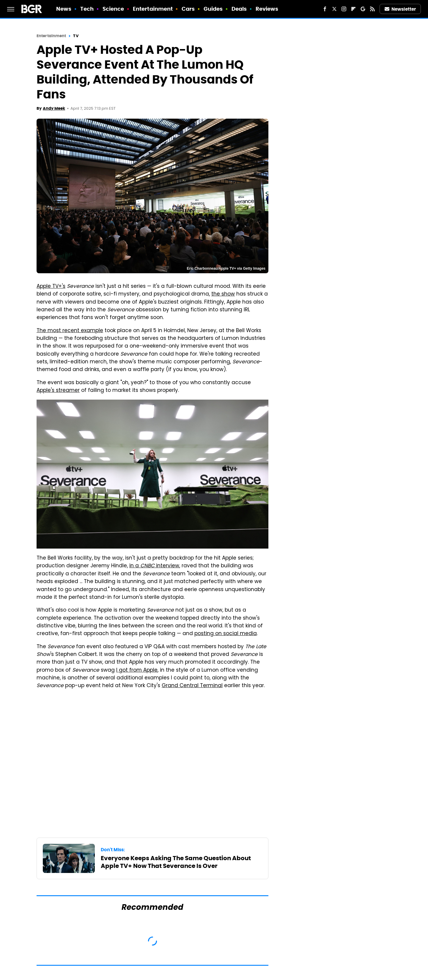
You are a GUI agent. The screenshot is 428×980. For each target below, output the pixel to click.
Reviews (267, 9)
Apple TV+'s (51, 287)
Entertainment (153, 9)
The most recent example (70, 331)
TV (76, 36)
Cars (188, 9)
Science (113, 9)
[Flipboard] (353, 9)
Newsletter (400, 9)
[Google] (363, 9)
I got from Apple (137, 670)
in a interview (154, 566)
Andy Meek (54, 108)
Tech (87, 9)
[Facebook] (325, 9)
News (64, 9)
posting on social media (226, 634)
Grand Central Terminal (192, 686)
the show (223, 294)
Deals (239, 9)
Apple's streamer (58, 391)
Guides (213, 9)
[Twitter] (334, 9)
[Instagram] (344, 9)
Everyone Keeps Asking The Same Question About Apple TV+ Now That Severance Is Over (176, 862)
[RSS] (372, 9)
